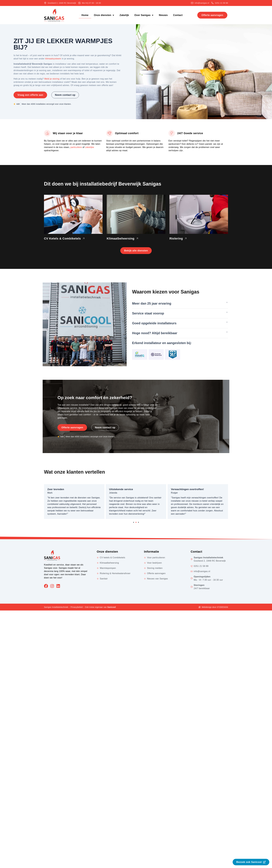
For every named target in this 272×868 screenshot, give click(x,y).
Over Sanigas (144, 15)
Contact (178, 15)
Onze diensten (104, 15)
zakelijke (90, 147)
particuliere (76, 147)
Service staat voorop (148, 314)
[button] (180, 304)
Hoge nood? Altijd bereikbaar (155, 333)
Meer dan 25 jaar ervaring (152, 304)
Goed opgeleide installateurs (154, 324)
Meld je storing (52, 79)
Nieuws (163, 15)
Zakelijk (124, 15)
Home (85, 15)
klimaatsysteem (53, 59)
